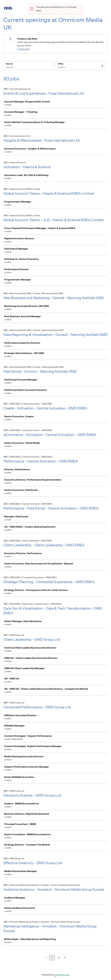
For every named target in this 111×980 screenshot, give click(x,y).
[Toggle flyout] (102, 66)
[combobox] (58, 67)
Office (61, 64)
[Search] (28, 68)
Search (9, 64)
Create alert (23, 49)
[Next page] (65, 958)
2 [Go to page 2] (59, 958)
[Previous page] (46, 958)
